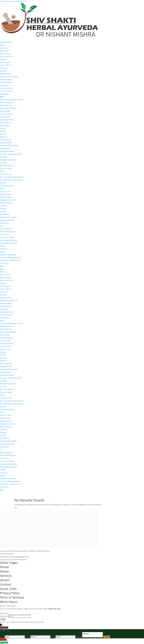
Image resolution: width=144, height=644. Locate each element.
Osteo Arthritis (6, 123)
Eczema (3, 131)
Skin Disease (5, 125)
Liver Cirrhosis (6, 65)
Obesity (3, 209)
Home (2, 45)
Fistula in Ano (5, 194)
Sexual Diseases (6, 229)
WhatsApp (4, 643)
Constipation (5, 94)
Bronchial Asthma (7, 166)
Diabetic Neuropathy (8, 255)
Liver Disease (5, 62)
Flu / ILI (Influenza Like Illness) (12, 177)
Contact (6, 584)
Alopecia (3, 137)
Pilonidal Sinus (6, 197)
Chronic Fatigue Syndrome (10, 257)
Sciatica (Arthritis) (7, 120)
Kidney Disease (6, 143)
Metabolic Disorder (7, 200)
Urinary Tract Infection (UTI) (11, 154)
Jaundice (3, 71)
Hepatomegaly (6, 80)
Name (3, 613)
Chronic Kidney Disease (9, 145)
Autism (3, 252)
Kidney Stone (5, 148)
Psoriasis (3, 134)
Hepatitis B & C (6, 74)
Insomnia (4, 249)
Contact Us (4, 263)
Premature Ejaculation (9, 240)
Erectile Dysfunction (8, 232)
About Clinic (5, 51)
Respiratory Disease (8, 160)
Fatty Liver (4, 68)
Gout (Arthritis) (6, 105)
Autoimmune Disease (8, 217)
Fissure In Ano (6, 191)
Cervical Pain (5, 111)
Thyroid (3, 212)
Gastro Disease (6, 82)
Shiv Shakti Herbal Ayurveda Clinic (13, 1)
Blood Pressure (6, 203)
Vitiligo (3, 128)
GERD (2, 97)
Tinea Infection (6, 140)
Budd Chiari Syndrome (9, 77)
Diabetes (3, 206)
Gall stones (4, 85)
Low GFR (3, 157)
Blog (2, 266)
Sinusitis (3, 163)
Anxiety (3, 246)
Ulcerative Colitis (7, 88)
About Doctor (5, 54)
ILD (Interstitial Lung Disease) (11, 180)
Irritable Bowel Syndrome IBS (11, 100)
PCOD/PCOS (5, 214)
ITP (1, 226)
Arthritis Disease (6, 102)
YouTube (3, 640)
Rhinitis (3, 183)
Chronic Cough (6, 169)
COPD (2, 171)
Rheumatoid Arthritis (8, 108)
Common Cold (6, 174)
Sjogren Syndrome (7, 220)
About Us (4, 48)
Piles (2, 189)
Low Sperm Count (7, 237)
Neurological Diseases (9, 243)
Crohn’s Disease (6, 91)
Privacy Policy (10, 593)
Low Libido (4, 234)
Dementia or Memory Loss (10, 260)
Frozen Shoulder (6, 114)
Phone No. (4, 616)
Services (3, 59)
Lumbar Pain (5, 117)
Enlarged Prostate (7, 151)
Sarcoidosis (4, 223)
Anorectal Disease (7, 186)
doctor (5, 580)
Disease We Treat (7, 57)
